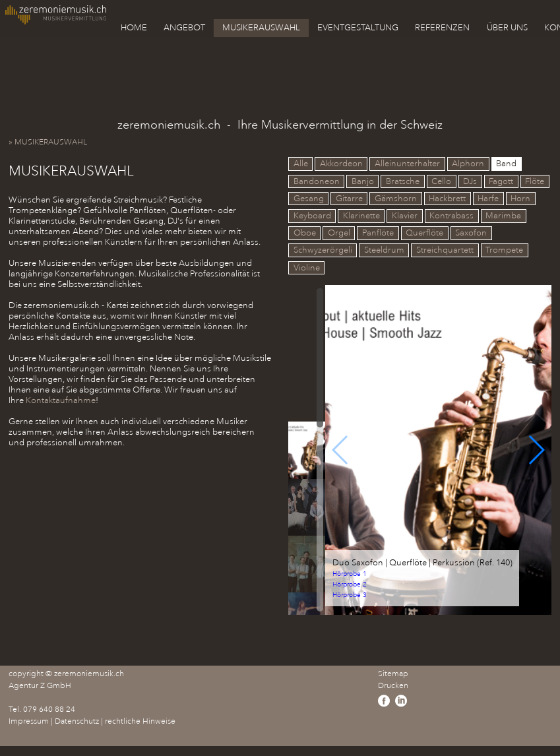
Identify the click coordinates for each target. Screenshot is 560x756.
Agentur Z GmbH (40, 686)
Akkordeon (341, 164)
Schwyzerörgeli (323, 251)
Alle (301, 164)
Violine (307, 268)
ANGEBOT (184, 28)
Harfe (488, 199)
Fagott (501, 181)
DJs (470, 181)
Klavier (405, 216)
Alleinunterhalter (407, 164)
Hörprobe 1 (350, 574)
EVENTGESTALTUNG (358, 28)
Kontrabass (451, 216)
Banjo (363, 181)
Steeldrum (384, 251)
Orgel (339, 234)
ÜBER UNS (507, 28)
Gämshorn (396, 199)
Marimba (503, 216)
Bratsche (403, 181)
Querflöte (424, 234)
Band (506, 164)
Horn (520, 199)
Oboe (305, 234)
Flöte (535, 181)
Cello (441, 181)
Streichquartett (445, 251)
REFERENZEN (442, 28)
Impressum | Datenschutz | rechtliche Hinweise (92, 721)
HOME (134, 28)
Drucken (393, 686)
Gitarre (349, 199)
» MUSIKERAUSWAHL (51, 142)
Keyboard (312, 216)
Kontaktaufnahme (61, 400)
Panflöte (378, 234)
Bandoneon (317, 181)
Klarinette (361, 216)
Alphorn (468, 164)
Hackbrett (447, 199)
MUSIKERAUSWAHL (261, 28)
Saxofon (471, 234)
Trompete (504, 251)
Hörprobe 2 (350, 585)
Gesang (309, 199)
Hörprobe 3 (350, 595)
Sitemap (393, 674)
